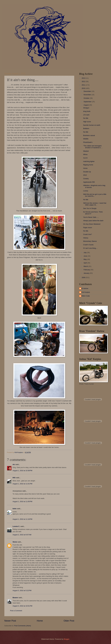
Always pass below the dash (93, 221)
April (85, 263)
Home (40, 621)
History (86, 238)
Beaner (15, 598)
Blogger (67, 639)
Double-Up (87, 172)
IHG (14, 478)
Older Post (69, 621)
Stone (15, 542)
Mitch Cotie (86, 296)
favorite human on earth (92, 125)
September (88, 102)
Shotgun (86, 108)
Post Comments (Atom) (23, 626)
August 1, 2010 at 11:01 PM (22, 484)
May (85, 259)
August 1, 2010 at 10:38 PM (22, 471)
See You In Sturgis (90, 208)
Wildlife (86, 139)
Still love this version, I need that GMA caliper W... (95, 204)
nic (14, 464)
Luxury (86, 191)
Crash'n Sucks (88, 245)
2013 (84, 78)
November (87, 95)
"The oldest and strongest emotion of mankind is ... (93, 147)
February (87, 270)
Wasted (86, 151)
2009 (84, 278)
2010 (84, 88)
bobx (15, 509)
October (87, 98)
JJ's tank (86, 115)
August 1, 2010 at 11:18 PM (22, 519)
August (86, 105)
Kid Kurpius (86, 292)
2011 (84, 85)
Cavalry (86, 179)
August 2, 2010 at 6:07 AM (22, 535)
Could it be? (87, 234)
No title (86, 118)
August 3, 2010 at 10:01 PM (22, 606)
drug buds (87, 111)
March (86, 266)
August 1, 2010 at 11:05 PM (22, 501)
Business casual (89, 135)
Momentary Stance (90, 241)
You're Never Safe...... (91, 217)
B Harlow (85, 288)
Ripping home (88, 165)
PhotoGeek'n (88, 142)
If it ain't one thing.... (90, 248)
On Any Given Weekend (92, 224)
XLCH (85, 158)
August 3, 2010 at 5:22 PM (22, 590)
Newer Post (10, 621)
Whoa (85, 154)
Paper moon (88, 228)
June (86, 256)
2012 (84, 81)
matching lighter (89, 161)
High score (87, 122)
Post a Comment (16, 611)
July (85, 253)
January (87, 273)
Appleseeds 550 (89, 182)
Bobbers (86, 128)
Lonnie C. (16, 526)
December (87, 91)
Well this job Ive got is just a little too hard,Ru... (95, 195)
